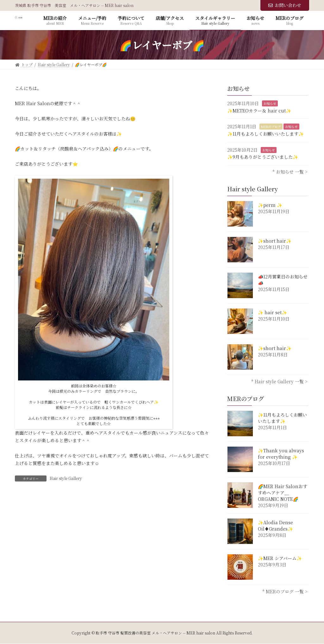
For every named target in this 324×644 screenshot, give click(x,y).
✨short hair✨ (275, 241)
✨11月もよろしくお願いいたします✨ (265, 134)
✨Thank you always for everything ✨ (281, 454)
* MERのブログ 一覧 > (285, 591)
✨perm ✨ (270, 205)
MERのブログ (271, 127)
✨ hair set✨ (272, 312)
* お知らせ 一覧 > (290, 172)
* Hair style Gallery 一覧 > (279, 381)
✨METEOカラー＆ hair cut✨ (259, 111)
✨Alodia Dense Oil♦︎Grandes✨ (275, 526)
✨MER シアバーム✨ (280, 558)
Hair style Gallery (66, 478)
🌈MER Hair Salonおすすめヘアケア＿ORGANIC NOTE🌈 (283, 493)
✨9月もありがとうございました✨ (263, 157)
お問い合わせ (285, 5)
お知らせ (270, 103)
